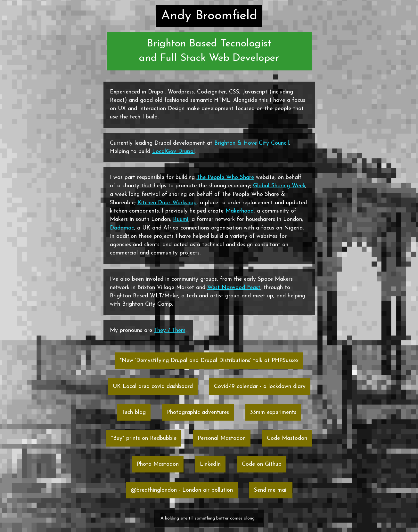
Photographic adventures (198, 412)
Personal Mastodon (222, 438)
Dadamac (122, 228)
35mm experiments (273, 412)
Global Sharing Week (279, 186)
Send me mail (271, 490)
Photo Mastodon (158, 464)
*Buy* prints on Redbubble (144, 438)
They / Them (170, 330)
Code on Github (262, 464)
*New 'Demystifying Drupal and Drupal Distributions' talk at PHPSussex (209, 361)
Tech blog (134, 412)
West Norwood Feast (234, 288)
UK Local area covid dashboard (153, 387)
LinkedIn (210, 464)
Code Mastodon (287, 438)
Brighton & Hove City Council (252, 143)
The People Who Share (225, 177)
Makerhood (240, 211)
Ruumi (181, 219)
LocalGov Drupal (173, 152)
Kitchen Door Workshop (167, 203)
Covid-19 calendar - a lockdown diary (260, 387)
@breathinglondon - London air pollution (182, 490)
